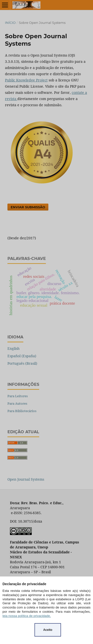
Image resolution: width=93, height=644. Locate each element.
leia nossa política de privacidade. (27, 616)
